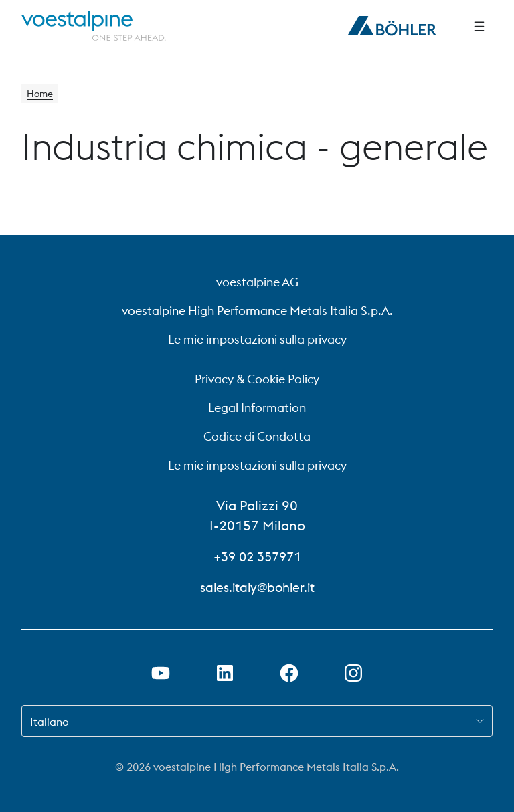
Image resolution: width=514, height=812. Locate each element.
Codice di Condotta (257, 436)
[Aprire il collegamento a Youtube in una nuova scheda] (161, 673)
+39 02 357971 (257, 556)
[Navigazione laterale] (479, 26)
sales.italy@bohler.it (257, 587)
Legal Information (257, 408)
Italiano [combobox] (50, 722)
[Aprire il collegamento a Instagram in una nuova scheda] (353, 673)
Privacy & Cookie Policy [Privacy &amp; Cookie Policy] (257, 379)
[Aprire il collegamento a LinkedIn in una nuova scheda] (225, 673)
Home (42, 95)
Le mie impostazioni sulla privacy (257, 339)
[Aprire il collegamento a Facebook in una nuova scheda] (289, 673)
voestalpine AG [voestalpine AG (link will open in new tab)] (257, 282)
